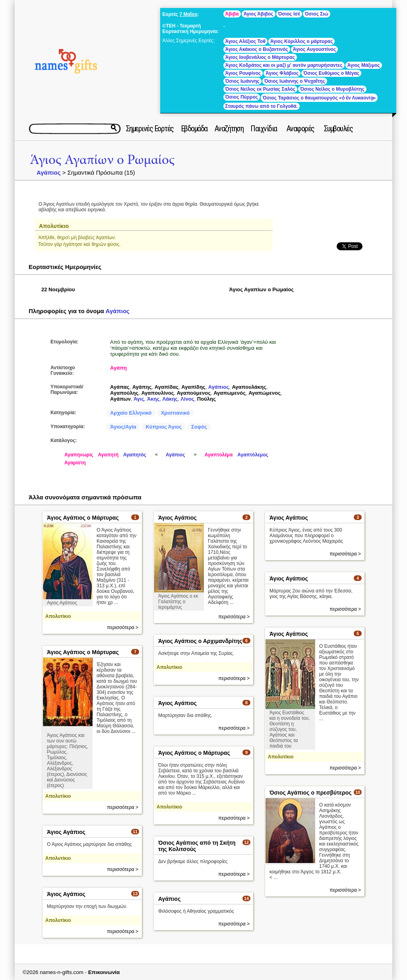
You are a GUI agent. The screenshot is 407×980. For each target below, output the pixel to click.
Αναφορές (300, 129)
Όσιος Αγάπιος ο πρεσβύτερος (311, 793)
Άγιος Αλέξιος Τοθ (245, 41)
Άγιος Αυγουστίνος (314, 49)
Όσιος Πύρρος (242, 97)
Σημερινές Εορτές (150, 129)
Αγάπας (120, 387)
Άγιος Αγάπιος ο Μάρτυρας (83, 518)
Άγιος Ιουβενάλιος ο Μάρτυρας (260, 57)
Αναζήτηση (229, 129)
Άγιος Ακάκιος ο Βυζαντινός (257, 49)
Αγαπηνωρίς (79, 455)
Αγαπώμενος (265, 393)
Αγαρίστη (75, 463)
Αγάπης (142, 387)
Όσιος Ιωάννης (242, 81)
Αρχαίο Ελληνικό (131, 413)
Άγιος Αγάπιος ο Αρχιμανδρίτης (200, 641)
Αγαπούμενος (194, 393)
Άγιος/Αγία (123, 427)
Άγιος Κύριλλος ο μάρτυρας (302, 41)
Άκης (153, 399)
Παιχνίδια (264, 129)
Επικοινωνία (104, 972)
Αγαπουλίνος (157, 393)
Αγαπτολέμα (219, 455)
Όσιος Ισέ (289, 14)
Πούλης (206, 399)
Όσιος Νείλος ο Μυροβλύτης (332, 89)
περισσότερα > (123, 627)
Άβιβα (232, 14)
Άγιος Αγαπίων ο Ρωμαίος (102, 160)
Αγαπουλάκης (249, 387)
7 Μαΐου (188, 14)
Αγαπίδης (193, 387)
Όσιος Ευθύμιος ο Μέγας (331, 73)
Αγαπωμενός (230, 393)
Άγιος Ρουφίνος (243, 73)
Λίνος (187, 399)
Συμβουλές (338, 129)
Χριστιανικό (175, 413)
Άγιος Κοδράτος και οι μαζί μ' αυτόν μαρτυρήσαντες (284, 65)
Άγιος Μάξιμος (364, 65)
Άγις (139, 399)
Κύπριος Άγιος (164, 427)
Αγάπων (120, 399)
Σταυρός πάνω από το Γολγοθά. (262, 106)
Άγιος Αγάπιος (177, 518)
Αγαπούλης (124, 393)
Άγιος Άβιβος (259, 14)
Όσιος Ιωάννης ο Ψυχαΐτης (295, 81)
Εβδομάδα (194, 129)
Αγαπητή (108, 455)
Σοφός (199, 427)
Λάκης (170, 399)
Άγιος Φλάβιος (282, 73)
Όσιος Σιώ (317, 14)
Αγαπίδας (167, 387)
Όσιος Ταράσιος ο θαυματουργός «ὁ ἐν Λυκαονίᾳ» (319, 98)
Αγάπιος (48, 172)
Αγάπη (118, 368)
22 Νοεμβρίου (58, 289)
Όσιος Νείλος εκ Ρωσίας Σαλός (261, 89)
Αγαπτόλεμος (253, 455)
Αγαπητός (135, 455)
